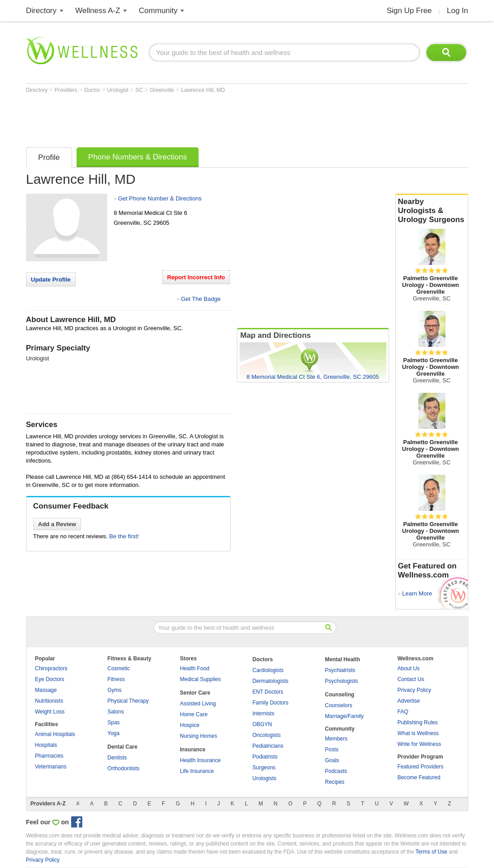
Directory (41, 11)
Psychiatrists (340, 670)
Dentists (117, 758)
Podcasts (336, 771)
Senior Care (195, 693)
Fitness (116, 679)
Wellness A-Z (98, 11)
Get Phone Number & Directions (160, 198)
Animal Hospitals (55, 734)
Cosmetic (119, 668)
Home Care (194, 714)
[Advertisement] (190, 118)
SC (140, 90)
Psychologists (342, 681)
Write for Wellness (419, 744)
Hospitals (46, 745)
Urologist (119, 90)
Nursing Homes (199, 736)
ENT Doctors (268, 692)
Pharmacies (49, 756)
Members (336, 739)
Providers (67, 90)
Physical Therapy (128, 701)
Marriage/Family (344, 716)
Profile (49, 157)
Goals (332, 760)
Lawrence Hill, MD (203, 90)
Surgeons (264, 768)
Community (158, 11)
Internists (264, 713)
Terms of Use (431, 852)
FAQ (403, 712)
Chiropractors (51, 668)
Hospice (190, 725)
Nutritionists (49, 701)
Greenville (163, 90)
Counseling (340, 695)
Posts (332, 750)
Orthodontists (124, 768)
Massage (46, 690)
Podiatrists (265, 757)
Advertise (409, 701)
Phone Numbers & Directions (138, 157)
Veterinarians (51, 767)
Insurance (193, 750)
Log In (457, 11)
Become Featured (419, 777)
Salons (116, 712)
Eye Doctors (50, 679)
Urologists (265, 778)
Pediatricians (268, 746)
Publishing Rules (418, 723)
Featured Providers (421, 767)
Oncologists (267, 735)
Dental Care (123, 747)
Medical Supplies (201, 679)
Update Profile (51, 279)
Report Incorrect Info (196, 277)
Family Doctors (271, 703)
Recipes (335, 782)
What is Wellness (418, 733)
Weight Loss (50, 712)
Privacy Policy (415, 690)
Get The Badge (201, 299)
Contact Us (411, 679)
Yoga (114, 733)
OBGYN (262, 724)
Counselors (339, 705)
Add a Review (57, 524)
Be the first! (124, 536)
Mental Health (343, 659)
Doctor (93, 90)
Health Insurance (201, 760)
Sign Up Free (409, 11)
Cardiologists (268, 670)
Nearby (432, 211)
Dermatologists (271, 681)
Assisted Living (198, 704)
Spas (114, 723)
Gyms (115, 690)
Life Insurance (197, 771)
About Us (409, 668)
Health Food (195, 668)
